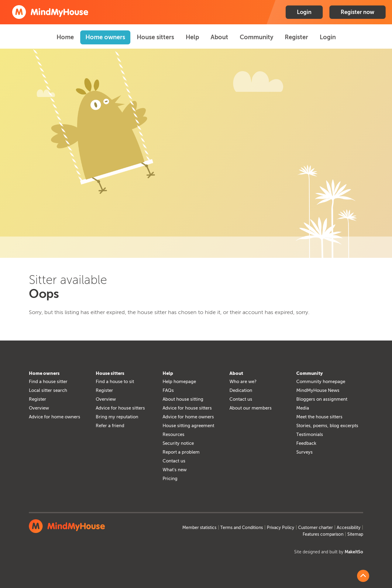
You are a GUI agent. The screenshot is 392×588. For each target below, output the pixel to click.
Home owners (105, 37)
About (219, 37)
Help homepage (179, 382)
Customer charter (315, 528)
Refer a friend (110, 426)
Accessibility (349, 528)
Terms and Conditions (242, 528)
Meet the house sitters (319, 417)
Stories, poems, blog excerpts (327, 426)
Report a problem (181, 452)
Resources (174, 434)
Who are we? (243, 382)
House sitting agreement (188, 426)
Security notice (178, 443)
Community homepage (321, 382)
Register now (358, 12)
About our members (251, 408)
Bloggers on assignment (322, 399)
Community (256, 37)
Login (304, 12)
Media (303, 408)
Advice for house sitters (120, 408)
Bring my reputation (117, 417)
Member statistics (199, 528)
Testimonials (310, 434)
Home (65, 37)
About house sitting (183, 399)
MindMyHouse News (318, 390)
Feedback (306, 443)
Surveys (304, 452)
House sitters (155, 37)
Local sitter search (48, 390)
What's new (175, 470)
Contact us (174, 461)
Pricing (170, 479)
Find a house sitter (48, 382)
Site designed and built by (329, 552)
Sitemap (355, 534)
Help (192, 37)
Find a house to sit (115, 382)
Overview (39, 408)
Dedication (241, 390)
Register (296, 37)
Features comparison (323, 534)
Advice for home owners (55, 417)
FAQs (168, 390)
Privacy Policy (280, 528)
